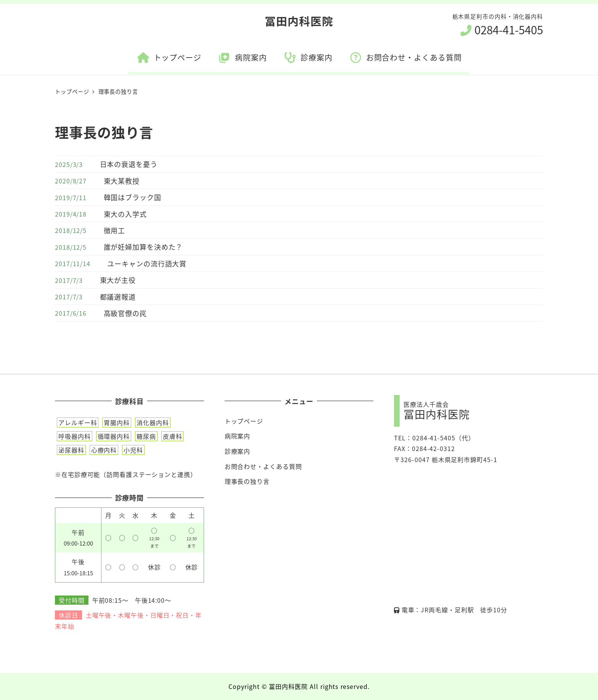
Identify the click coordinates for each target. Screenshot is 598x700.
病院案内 (238, 436)
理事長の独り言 (247, 481)
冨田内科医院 (299, 21)
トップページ (244, 421)
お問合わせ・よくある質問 (263, 466)
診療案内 (238, 451)
